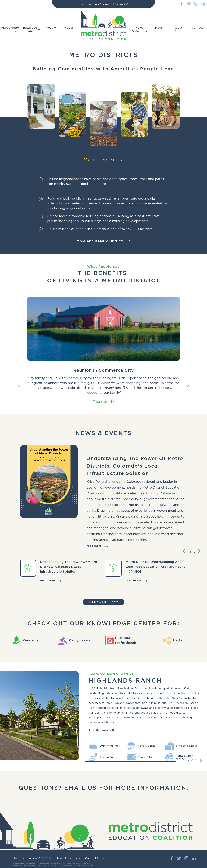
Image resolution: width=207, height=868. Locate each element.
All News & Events (103, 602)
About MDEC (178, 29)
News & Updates (139, 29)
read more (94, 546)
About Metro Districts (10, 29)
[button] (32, 29)
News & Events (66, 858)
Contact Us (93, 858)
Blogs (159, 28)
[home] (103, 25)
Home (17, 858)
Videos (69, 28)
